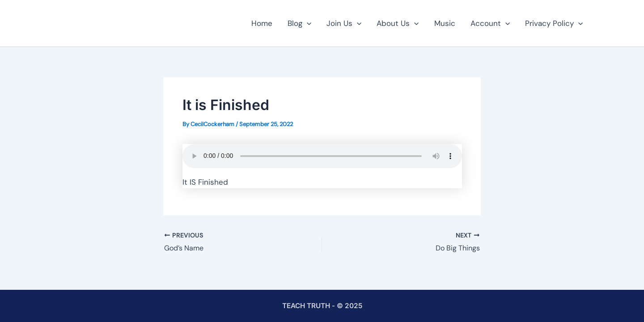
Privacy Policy (554, 23)
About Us (398, 23)
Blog (299, 23)
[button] (307, 23)
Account (490, 23)
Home (262, 23)
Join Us (344, 23)
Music (445, 23)
